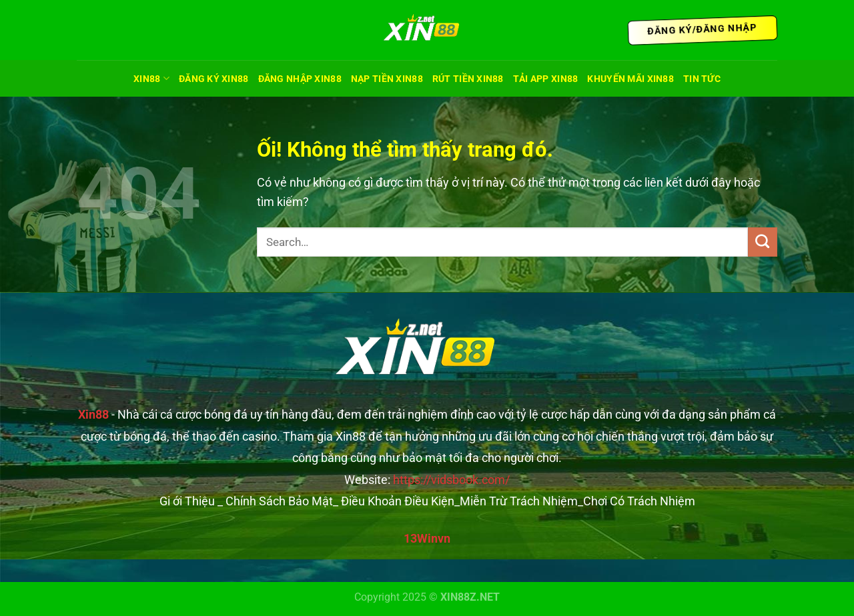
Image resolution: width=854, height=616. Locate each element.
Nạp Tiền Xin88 (387, 79)
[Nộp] (763, 242)
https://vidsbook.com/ (451, 480)
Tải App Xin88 (546, 79)
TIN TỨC (702, 79)
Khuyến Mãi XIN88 (630, 79)
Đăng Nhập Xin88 (300, 79)
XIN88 (151, 78)
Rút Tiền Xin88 (468, 79)
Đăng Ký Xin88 (214, 79)
